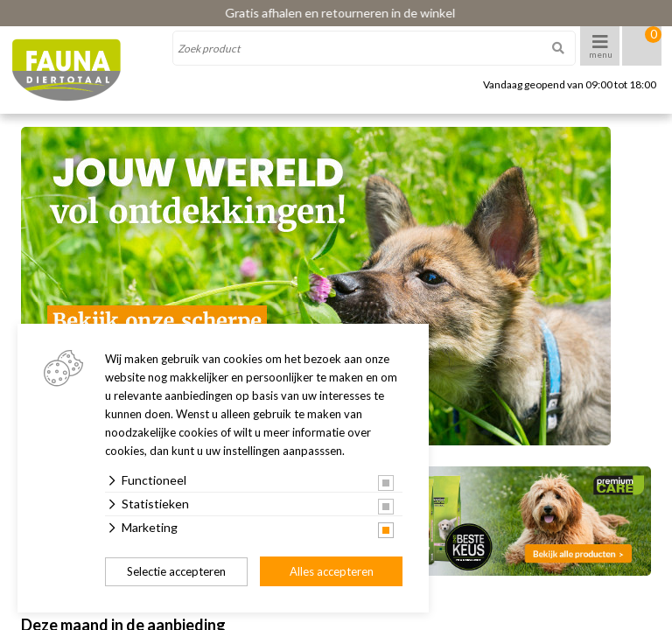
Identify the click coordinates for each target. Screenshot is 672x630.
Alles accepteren (332, 571)
